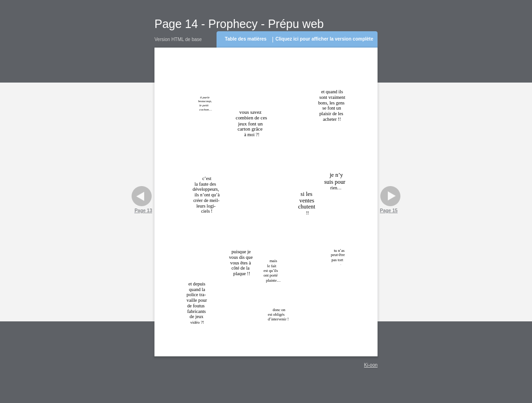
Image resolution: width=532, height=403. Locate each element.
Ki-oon (371, 365)
